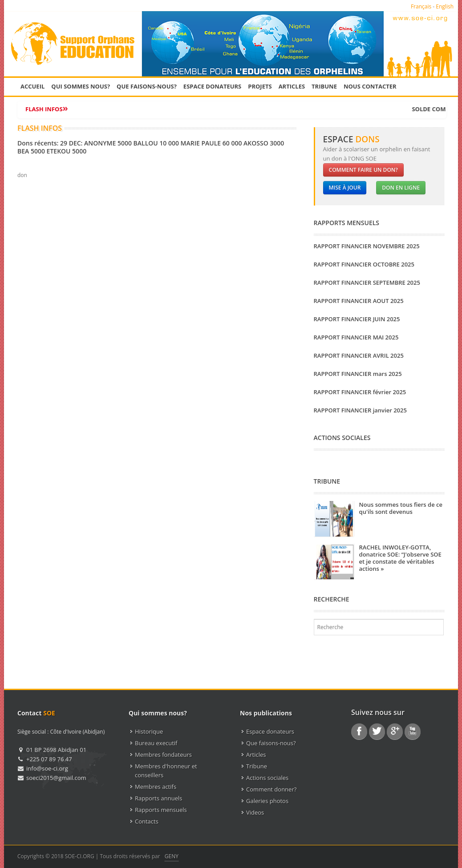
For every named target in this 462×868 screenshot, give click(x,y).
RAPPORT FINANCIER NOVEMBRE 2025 (367, 246)
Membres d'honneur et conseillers (166, 771)
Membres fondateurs (163, 755)
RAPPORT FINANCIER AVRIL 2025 (359, 355)
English (445, 6)
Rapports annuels (158, 798)
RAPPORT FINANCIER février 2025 (360, 392)
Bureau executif (156, 743)
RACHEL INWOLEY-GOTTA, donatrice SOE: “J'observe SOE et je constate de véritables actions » (400, 558)
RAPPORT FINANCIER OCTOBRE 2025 (364, 264)
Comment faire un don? (363, 170)
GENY (172, 856)
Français (421, 6)
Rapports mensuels (161, 810)
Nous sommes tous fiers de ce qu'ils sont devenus (401, 508)
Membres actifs (156, 787)
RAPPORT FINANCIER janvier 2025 (360, 410)
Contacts (147, 821)
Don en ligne (401, 188)
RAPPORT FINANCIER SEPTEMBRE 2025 (367, 283)
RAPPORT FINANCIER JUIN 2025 (357, 319)
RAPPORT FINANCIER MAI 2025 (356, 337)
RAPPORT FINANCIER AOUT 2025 (359, 301)
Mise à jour (345, 188)
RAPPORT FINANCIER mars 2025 (358, 374)
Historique (149, 731)
